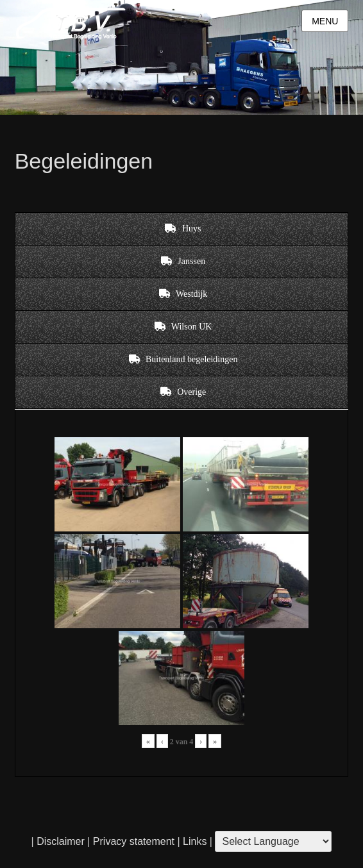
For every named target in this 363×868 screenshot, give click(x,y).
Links (194, 841)
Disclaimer (61, 841)
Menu (325, 21)
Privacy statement (134, 841)
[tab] (182, 229)
